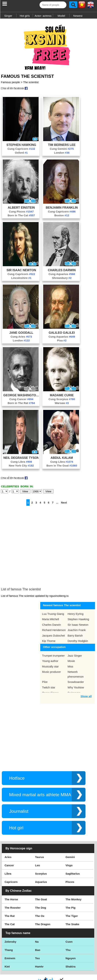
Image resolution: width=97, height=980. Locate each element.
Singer (8, 16)
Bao (38, 924)
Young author (50, 635)
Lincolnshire (21, 280)
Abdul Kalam (62, 460)
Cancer (9, 840)
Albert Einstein (21, 209)
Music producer (52, 646)
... (57, 504)
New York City (21, 467)
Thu (68, 924)
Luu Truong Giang (53, 588)
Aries (8, 831)
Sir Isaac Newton (21, 272)
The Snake (72, 898)
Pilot (45, 656)
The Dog (41, 882)
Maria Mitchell (51, 593)
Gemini (70, 831)
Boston (62, 217)
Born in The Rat (21, 405)
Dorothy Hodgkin (78, 615)
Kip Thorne (49, 615)
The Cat (10, 898)
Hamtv (39, 941)
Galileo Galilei (62, 334)
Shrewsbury (62, 280)
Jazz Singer (75, 630)
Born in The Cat (21, 217)
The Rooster (13, 882)
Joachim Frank (77, 604)
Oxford (21, 154)
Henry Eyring (75, 588)
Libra (8, 848)
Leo (38, 840)
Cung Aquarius (62, 276)
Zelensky (10, 916)
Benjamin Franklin (62, 209)
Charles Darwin (62, 272)
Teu (38, 932)
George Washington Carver (21, 397)
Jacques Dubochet (53, 610)
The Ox (40, 890)
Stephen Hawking (21, 147)
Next (64, 504)
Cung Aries (21, 338)
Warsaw (62, 405)
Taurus (40, 831)
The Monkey (73, 874)
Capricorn (11, 856)
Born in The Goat (62, 467)
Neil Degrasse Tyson (21, 460)
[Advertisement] (48, 46)
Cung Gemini (62, 151)
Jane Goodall (21, 334)
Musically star (50, 641)
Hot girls (25, 16)
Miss (70, 641)
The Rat (10, 890)
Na (37, 916)
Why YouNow (76, 662)
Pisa (62, 342)
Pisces (70, 856)
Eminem (10, 932)
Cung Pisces (21, 213)
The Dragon (43, 898)
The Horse (11, 874)
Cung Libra (21, 464)
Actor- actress (43, 16)
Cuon (69, 916)
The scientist (31, 84)
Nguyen (71, 932)
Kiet (7, 941)
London (62, 154)
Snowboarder (76, 656)
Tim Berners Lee (62, 147)
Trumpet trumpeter (53, 630)
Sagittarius (73, 848)
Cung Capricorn (21, 151)
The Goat (41, 874)
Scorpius (41, 848)
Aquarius (41, 856)
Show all (86, 670)
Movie (71, 635)
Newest (78, 16)
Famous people (10, 84)
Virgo (69, 840)
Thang (9, 924)
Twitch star (49, 662)
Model (61, 16)
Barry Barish (75, 610)
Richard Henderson (54, 604)
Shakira (70, 941)
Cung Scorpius (62, 401)
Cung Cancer (21, 401)
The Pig (70, 882)
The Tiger (72, 890)
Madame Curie (62, 397)
